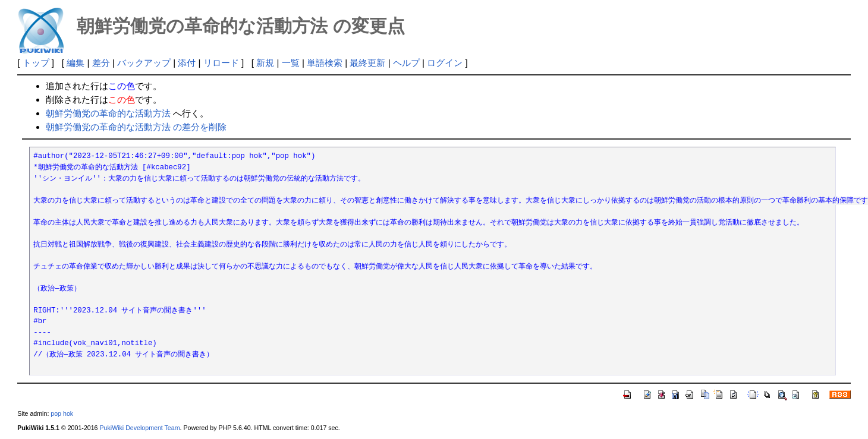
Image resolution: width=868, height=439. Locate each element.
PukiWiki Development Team (139, 428)
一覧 (291, 63)
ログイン (445, 63)
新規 (265, 63)
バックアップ (144, 63)
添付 (187, 63)
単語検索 (325, 63)
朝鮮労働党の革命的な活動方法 (108, 113)
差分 (101, 63)
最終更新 (367, 63)
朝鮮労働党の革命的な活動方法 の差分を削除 (136, 127)
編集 (76, 63)
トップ (36, 63)
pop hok (62, 413)
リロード (221, 63)
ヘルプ (406, 63)
